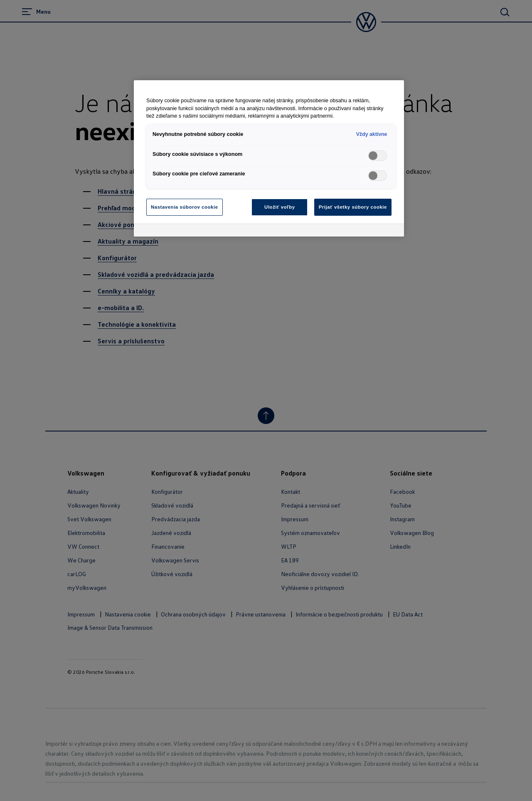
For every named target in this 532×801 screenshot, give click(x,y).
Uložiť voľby (280, 207)
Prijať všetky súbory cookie (353, 207)
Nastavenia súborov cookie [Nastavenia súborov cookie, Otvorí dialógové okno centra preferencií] (185, 207)
